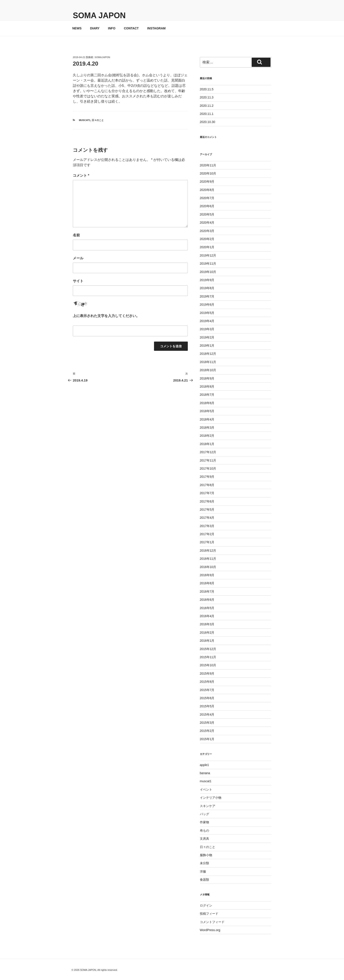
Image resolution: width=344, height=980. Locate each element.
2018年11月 (208, 362)
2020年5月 (207, 214)
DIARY (95, 28)
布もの (204, 830)
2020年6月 (207, 206)
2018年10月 (208, 370)
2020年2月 (207, 239)
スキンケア (208, 806)
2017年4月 (207, 518)
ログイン (206, 905)
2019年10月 (208, 272)
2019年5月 (207, 313)
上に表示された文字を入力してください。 (106, 316)
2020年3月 (207, 231)
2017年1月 (207, 542)
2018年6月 (207, 403)
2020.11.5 (207, 89)
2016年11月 (208, 559)
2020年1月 (207, 247)
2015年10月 (208, 665)
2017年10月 (208, 469)
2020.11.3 (207, 97)
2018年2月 (207, 436)
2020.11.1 (207, 114)
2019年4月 (207, 321)
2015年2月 (207, 731)
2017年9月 (207, 477)
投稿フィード (209, 914)
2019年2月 (207, 337)
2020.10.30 (208, 122)
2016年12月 (208, 551)
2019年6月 (207, 305)
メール (78, 258)
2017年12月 (208, 452)
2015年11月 (208, 657)
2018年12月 (208, 354)
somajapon (102, 57)
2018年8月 (207, 387)
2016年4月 (207, 616)
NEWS (77, 28)
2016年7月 (207, 592)
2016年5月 (207, 608)
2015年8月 (207, 682)
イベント (206, 789)
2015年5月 (207, 706)
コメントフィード (212, 922)
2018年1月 (207, 444)
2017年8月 (207, 485)
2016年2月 (207, 633)
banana (205, 773)
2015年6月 (207, 698)
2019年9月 (207, 280)
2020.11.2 (207, 106)
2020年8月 (207, 190)
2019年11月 (208, 264)
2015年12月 (208, 649)
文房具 (204, 839)
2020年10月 (208, 173)
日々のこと (98, 120)
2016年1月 (207, 641)
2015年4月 (207, 715)
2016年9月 (207, 575)
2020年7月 (207, 198)
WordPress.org (210, 930)
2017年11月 (208, 460)
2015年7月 (207, 690)
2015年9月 (207, 674)
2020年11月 (208, 165)
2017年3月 (207, 526)
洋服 (203, 871)
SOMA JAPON (99, 15)
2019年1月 (207, 346)
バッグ (204, 814)
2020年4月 (207, 223)
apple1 (204, 765)
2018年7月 (207, 395)
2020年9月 (207, 182)
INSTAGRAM (156, 28)
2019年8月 (207, 288)
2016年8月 (207, 583)
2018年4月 (207, 419)
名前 (76, 235)
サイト (78, 281)
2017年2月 (207, 534)
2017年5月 (207, 510)
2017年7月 (207, 493)
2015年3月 (207, 723)
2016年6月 (207, 600)
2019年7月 (207, 296)
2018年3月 (207, 428)
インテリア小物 (211, 798)
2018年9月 (207, 378)
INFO (112, 28)
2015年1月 (207, 739)
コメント (81, 176)
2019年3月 (207, 329)
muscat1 (85, 120)
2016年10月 (208, 567)
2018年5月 (207, 411)
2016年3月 (207, 624)
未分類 (204, 863)
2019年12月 (208, 255)
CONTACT (131, 28)
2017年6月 (207, 501)
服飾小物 (206, 855)
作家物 (204, 822)
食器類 (204, 880)
